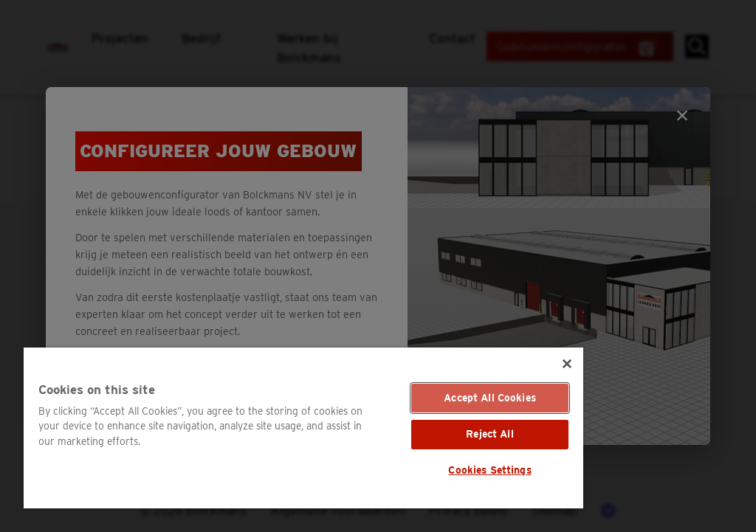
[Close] (567, 364)
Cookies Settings (489, 470)
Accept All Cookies (490, 398)
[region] (303, 428)
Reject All (489, 434)
